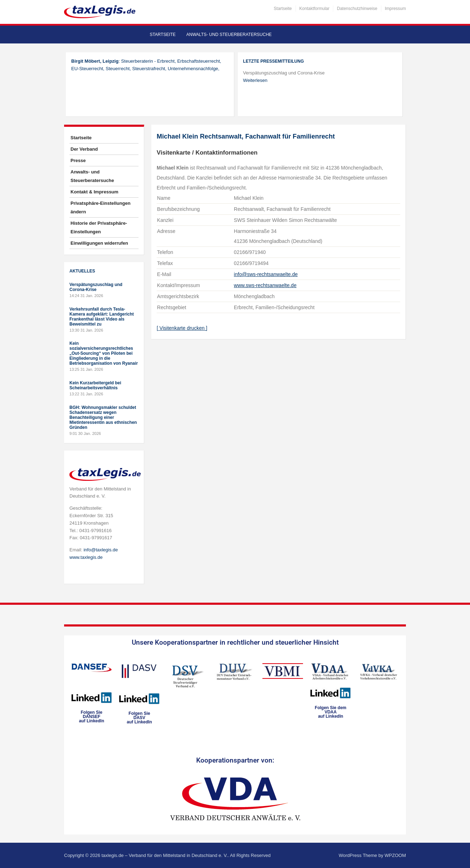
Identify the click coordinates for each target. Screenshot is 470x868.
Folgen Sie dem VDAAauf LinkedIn (331, 712)
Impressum (395, 9)
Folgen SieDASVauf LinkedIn (139, 718)
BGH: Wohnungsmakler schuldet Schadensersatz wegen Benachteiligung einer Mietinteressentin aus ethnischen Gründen (103, 417)
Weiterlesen (255, 80)
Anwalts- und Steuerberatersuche (229, 35)
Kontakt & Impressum (94, 192)
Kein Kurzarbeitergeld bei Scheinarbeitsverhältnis (95, 385)
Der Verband (84, 149)
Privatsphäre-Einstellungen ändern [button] (100, 207)
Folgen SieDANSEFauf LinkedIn (92, 717)
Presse (78, 160)
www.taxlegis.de (86, 557)
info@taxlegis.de (101, 550)
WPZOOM (395, 855)
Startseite (283, 9)
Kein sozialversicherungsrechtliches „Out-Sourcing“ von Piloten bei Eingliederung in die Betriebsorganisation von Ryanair (104, 353)
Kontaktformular (315, 9)
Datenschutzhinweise (357, 9)
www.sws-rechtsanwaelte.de (265, 285)
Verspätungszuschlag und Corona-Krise (96, 287)
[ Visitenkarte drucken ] (182, 328)
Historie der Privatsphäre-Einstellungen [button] (99, 227)
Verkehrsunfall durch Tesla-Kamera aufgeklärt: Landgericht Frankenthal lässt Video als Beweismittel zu (102, 317)
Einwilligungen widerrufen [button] (99, 243)
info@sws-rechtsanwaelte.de (266, 274)
